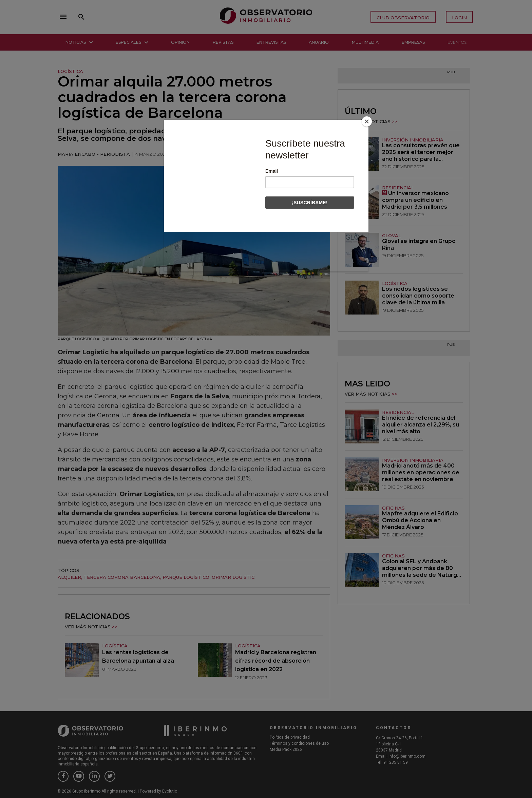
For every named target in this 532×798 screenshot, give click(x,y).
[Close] (367, 121)
